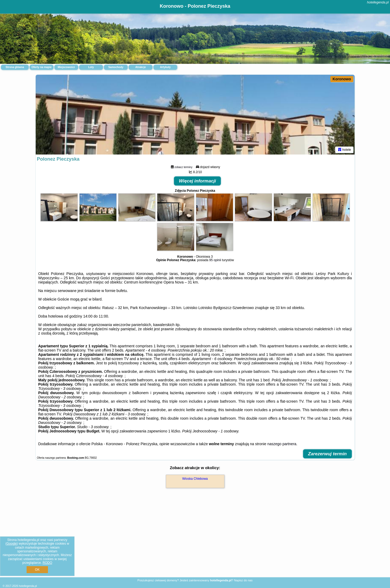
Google (12, 544)
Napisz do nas (243, 580)
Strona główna (15, 67)
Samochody (116, 67)
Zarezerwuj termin (327, 454)
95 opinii (215, 260)
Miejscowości (66, 67)
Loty (91, 67)
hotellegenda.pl (378, 2)
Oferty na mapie (42, 67)
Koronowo (342, 79)
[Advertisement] (195, 538)
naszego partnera (282, 444)
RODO (47, 563)
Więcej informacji (198, 181)
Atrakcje (140, 67)
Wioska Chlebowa (195, 479)
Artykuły (165, 67)
